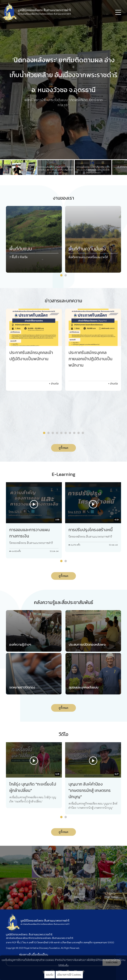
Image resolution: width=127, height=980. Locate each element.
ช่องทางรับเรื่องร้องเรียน (34, 955)
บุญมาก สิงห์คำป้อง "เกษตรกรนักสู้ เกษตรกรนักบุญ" (90, 790)
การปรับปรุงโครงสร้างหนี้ (91, 530)
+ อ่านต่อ (54, 383)
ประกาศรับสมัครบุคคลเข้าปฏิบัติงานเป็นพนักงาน (31, 356)
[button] (61, 275)
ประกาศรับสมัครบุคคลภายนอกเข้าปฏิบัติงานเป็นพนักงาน (90, 359)
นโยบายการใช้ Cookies (69, 975)
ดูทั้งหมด (63, 448)
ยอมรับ (50, 975)
